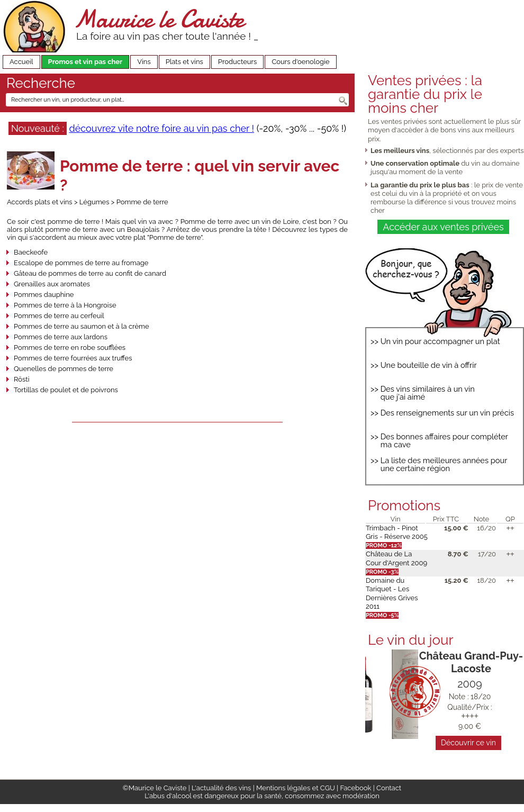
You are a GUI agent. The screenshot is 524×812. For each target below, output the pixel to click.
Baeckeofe (31, 252)
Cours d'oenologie (300, 62)
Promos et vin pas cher (85, 62)
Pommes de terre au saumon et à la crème (82, 326)
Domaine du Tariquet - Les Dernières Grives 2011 (392, 593)
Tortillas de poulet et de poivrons (66, 390)
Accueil (21, 62)
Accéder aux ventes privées (443, 227)
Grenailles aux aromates (52, 284)
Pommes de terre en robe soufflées (70, 348)
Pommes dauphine (44, 295)
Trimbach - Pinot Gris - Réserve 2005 (397, 532)
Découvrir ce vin (468, 743)
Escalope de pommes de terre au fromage (81, 263)
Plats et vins (184, 62)
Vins (144, 62)
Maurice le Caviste (159, 19)
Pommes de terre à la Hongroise (65, 305)
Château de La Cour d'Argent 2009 (396, 558)
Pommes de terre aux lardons (61, 337)
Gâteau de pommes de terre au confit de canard (90, 273)
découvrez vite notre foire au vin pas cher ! (161, 128)
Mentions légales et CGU (296, 788)
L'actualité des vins (221, 788)
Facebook (355, 788)
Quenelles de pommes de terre (64, 369)
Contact (389, 788)
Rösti (21, 379)
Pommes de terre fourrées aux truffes (73, 358)
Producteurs (238, 62)
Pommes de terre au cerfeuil (59, 316)
